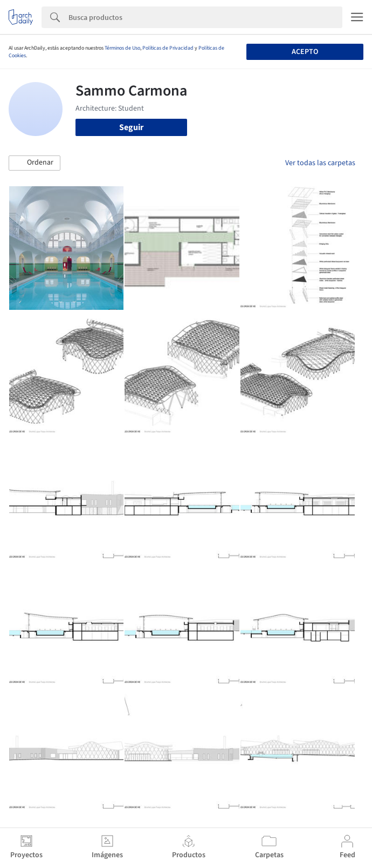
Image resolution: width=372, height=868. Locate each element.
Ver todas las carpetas (320, 163)
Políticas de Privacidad (168, 48)
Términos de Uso (122, 48)
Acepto (305, 52)
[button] (35, 163)
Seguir (131, 127)
